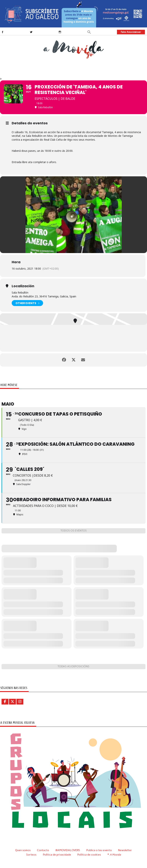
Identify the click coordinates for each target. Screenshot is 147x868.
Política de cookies (89, 855)
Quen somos (23, 850)
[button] (89, 32)
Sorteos (31, 855)
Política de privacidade (57, 855)
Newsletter (125, 850)
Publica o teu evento (99, 850)
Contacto (43, 850)
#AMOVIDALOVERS (68, 850)
